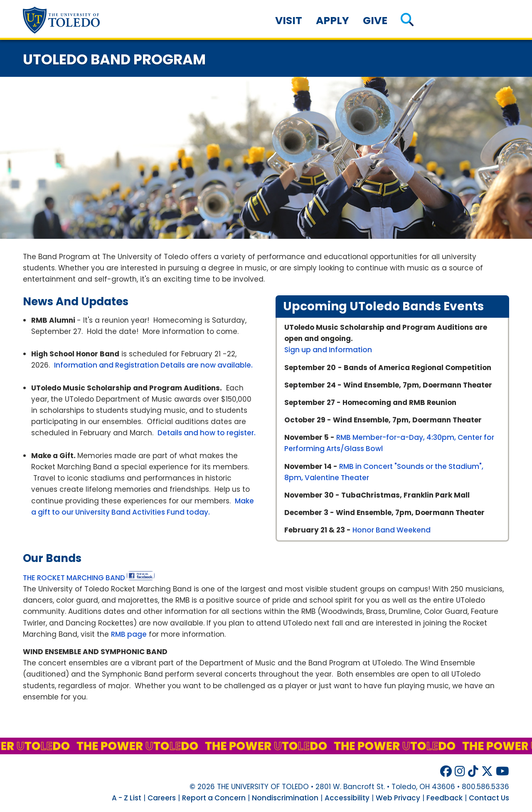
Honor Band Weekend (392, 530)
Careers (162, 798)
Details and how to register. (207, 433)
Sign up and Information (328, 350)
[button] (407, 21)
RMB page (129, 634)
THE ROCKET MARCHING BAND (74, 578)
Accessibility (347, 798)
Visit (289, 21)
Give (375, 21)
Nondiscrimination (285, 798)
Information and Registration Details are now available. (153, 365)
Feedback (445, 798)
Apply (332, 21)
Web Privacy (398, 798)
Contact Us (489, 798)
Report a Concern (214, 798)
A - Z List (127, 798)
